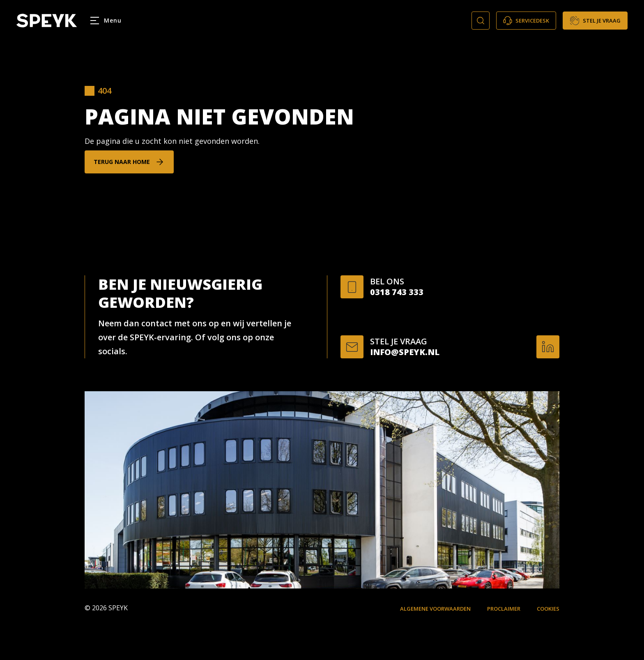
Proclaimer (504, 609)
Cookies (548, 609)
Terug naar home (122, 162)
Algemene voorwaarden (435, 609)
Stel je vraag (595, 21)
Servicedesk (526, 21)
